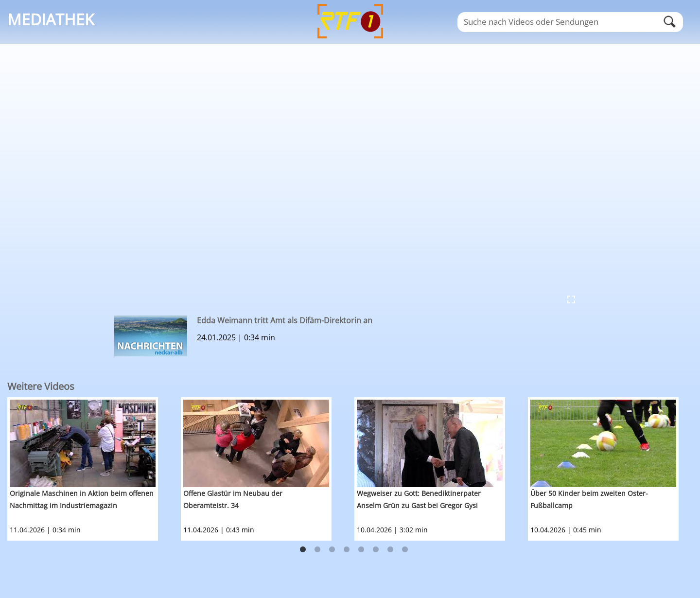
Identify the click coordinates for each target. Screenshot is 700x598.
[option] (94, 469)
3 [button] (332, 550)
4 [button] (347, 550)
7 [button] (390, 550)
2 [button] (317, 550)
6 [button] (376, 550)
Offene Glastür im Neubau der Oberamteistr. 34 (233, 499)
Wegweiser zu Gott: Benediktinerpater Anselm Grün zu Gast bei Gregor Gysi (419, 499)
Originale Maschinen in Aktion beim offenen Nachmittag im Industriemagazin (82, 499)
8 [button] (405, 550)
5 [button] (361, 550)
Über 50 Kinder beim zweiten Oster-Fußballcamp (589, 499)
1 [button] (303, 550)
